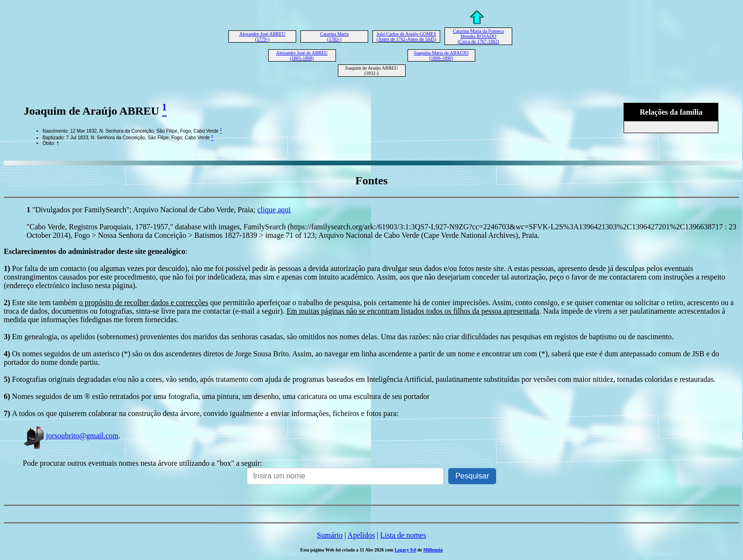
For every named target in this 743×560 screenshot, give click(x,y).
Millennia (433, 550)
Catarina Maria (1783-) (334, 36)
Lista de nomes (403, 535)
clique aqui (274, 210)
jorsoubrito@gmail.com (71, 436)
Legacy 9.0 (406, 550)
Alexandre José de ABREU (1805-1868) (302, 55)
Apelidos (361, 535)
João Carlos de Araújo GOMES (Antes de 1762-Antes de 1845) (406, 36)
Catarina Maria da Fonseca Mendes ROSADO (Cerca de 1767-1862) (478, 36)
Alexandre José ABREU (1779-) (262, 36)
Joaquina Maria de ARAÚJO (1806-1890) (441, 55)
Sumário (330, 535)
